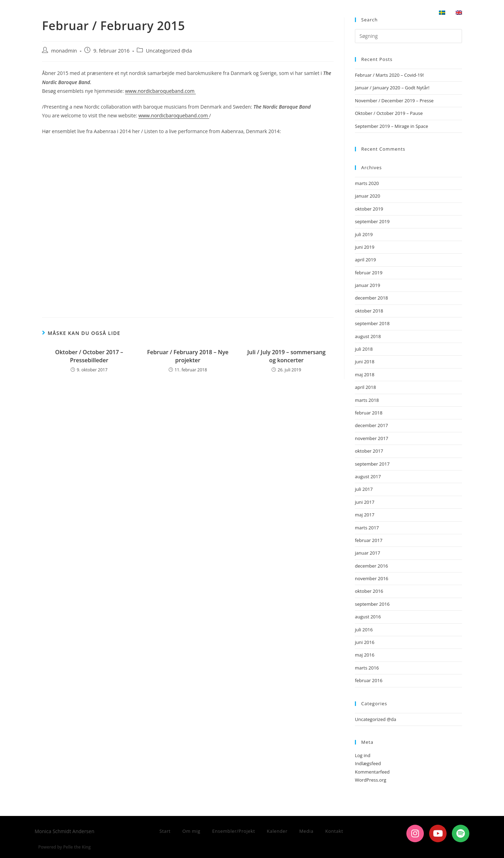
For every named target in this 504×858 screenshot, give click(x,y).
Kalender (277, 831)
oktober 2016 (369, 591)
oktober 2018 (369, 311)
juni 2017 (365, 502)
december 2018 (372, 298)
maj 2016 (365, 655)
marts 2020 (367, 183)
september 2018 (372, 323)
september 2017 (372, 464)
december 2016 (372, 566)
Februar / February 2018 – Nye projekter (188, 356)
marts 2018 (367, 400)
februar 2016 (369, 680)
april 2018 (365, 387)
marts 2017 (367, 528)
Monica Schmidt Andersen (93, 13)
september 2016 (372, 604)
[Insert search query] (408, 36)
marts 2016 (367, 668)
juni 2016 (365, 642)
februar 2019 (369, 273)
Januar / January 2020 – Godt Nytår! (392, 88)
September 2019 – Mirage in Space (391, 126)
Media (306, 831)
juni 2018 (365, 362)
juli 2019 (364, 234)
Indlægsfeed (368, 763)
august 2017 (368, 476)
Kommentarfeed (372, 772)
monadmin (64, 51)
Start (165, 831)
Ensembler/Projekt (234, 831)
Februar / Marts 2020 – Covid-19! (389, 75)
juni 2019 (365, 247)
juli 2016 (364, 630)
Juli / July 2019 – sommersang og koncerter (286, 356)
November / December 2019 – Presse (394, 101)
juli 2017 (364, 489)
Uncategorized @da (169, 51)
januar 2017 (367, 553)
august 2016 (368, 617)
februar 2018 (369, 413)
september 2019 (372, 221)
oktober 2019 (369, 209)
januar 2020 (367, 196)
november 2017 (372, 438)
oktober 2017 (369, 451)
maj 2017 (365, 515)
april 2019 (365, 260)
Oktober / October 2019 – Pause (389, 113)
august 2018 (368, 336)
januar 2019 (367, 285)
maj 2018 (365, 375)
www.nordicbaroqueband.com (160, 91)
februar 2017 (369, 540)
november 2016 (372, 578)
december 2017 (372, 425)
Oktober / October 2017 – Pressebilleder (89, 356)
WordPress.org (371, 780)
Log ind (363, 755)
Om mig (191, 831)
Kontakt (334, 831)
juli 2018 (364, 349)
